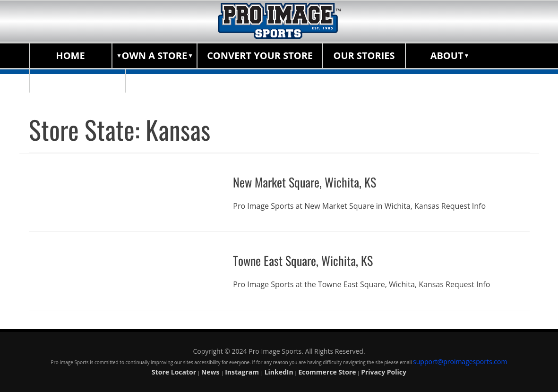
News (211, 372)
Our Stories (364, 55)
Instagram (243, 372)
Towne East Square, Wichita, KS (307, 260)
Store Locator (78, 80)
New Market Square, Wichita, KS (309, 182)
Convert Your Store (260, 55)
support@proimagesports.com (460, 362)
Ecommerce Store (327, 372)
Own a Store (155, 55)
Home (70, 55)
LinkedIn (279, 372)
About (447, 55)
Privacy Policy (384, 372)
